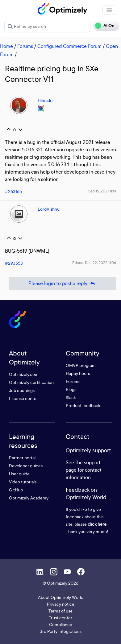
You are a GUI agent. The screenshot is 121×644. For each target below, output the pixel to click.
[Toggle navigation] (109, 10)
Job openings (22, 390)
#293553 (14, 263)
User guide (19, 474)
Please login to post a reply (62, 283)
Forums (25, 46)
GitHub (16, 490)
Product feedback (83, 405)
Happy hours (78, 373)
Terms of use (60, 611)
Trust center (60, 618)
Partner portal (22, 458)
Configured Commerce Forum (69, 46)
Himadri (45, 100)
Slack (71, 397)
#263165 (13, 191)
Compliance (61, 624)
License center (23, 398)
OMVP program (81, 365)
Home (6, 46)
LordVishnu (49, 209)
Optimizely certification (31, 382)
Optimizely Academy (29, 498)
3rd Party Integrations (61, 631)
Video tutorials (23, 482)
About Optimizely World (61, 597)
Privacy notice (61, 604)
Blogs (71, 389)
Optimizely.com (24, 374)
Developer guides (26, 466)
